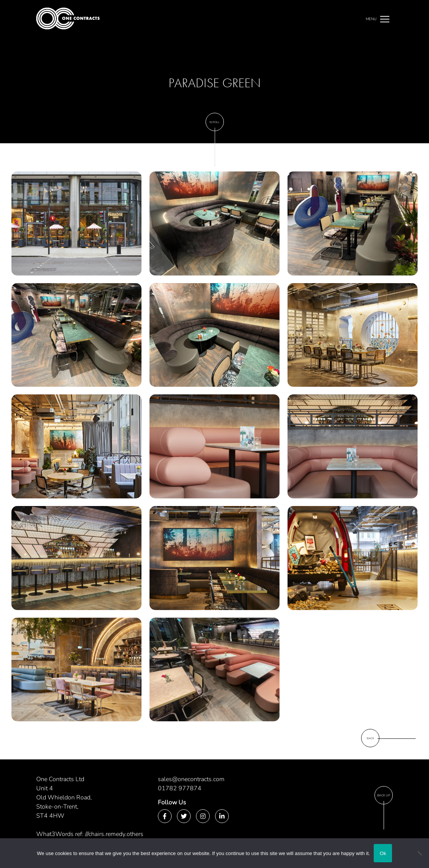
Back (370, 738)
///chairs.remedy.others (114, 834)
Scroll (214, 122)
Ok (383, 853)
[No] (419, 853)
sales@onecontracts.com (191, 779)
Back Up (384, 795)
